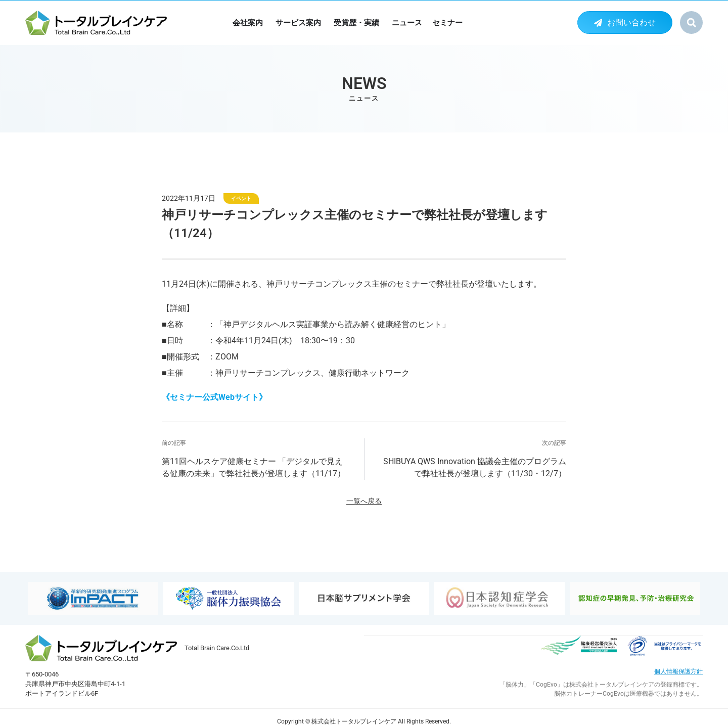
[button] (691, 22)
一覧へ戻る (364, 501)
